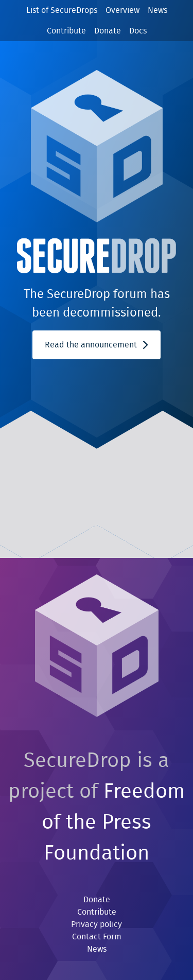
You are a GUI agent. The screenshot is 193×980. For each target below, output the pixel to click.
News (157, 10)
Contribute (66, 31)
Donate (108, 31)
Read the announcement (96, 345)
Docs (138, 31)
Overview (122, 10)
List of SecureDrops (62, 10)
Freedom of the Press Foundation (113, 822)
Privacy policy (97, 924)
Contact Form (97, 937)
